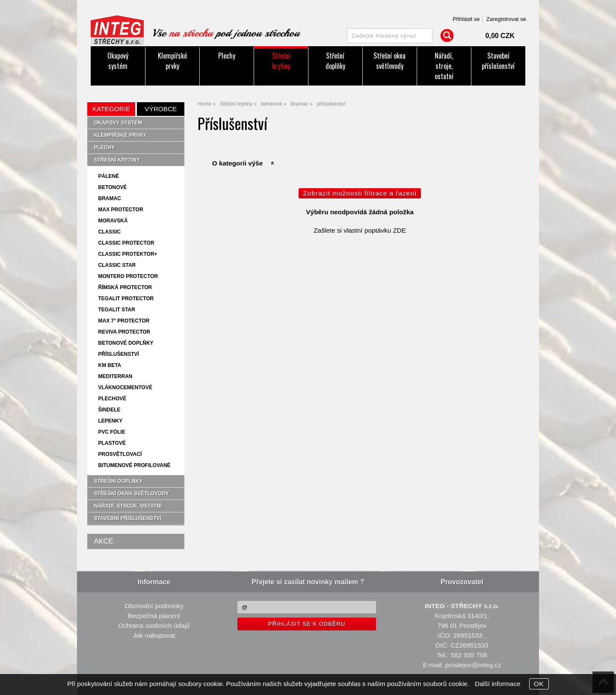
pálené (108, 176)
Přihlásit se (466, 19)
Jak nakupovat (154, 635)
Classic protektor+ (127, 254)
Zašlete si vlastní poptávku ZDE (360, 230)
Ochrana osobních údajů (154, 625)
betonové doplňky (126, 343)
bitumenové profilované (134, 465)
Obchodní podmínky (154, 606)
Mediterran (115, 376)
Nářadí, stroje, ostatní (444, 66)
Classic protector (126, 243)
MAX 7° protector (124, 321)
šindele (109, 410)
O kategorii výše (238, 163)
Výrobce (161, 109)
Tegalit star (116, 310)
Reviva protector (124, 332)
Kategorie (111, 109)
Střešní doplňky (335, 61)
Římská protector (125, 287)
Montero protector (128, 276)
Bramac (109, 198)
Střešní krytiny (281, 61)
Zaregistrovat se (506, 19)
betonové (112, 187)
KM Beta (110, 365)
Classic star (117, 265)
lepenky (110, 421)
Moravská (113, 221)
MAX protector (120, 210)
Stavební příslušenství (498, 61)
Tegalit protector (126, 299)
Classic (109, 232)
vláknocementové (125, 387)
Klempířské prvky (172, 61)
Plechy (227, 56)
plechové (112, 399)
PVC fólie (111, 432)
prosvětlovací (120, 454)
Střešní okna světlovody (389, 61)
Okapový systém (118, 61)
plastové (112, 443)
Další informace (498, 684)
